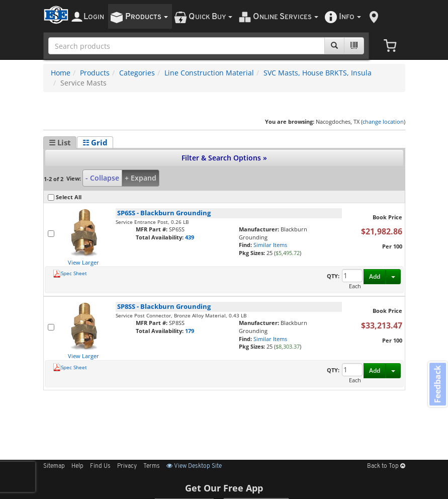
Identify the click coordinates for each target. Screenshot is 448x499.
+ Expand (141, 178)
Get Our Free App (224, 488)
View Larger (83, 262)
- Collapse (102, 178)
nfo (350, 17)
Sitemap (54, 466)
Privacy (127, 466)
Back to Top (386, 466)
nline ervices (286, 17)
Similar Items (270, 245)
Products (95, 73)
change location (383, 121)
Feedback (436, 386)
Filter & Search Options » (224, 158)
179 (190, 331)
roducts (147, 17)
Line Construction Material (209, 73)
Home (61, 73)
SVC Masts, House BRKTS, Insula (318, 73)
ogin (94, 17)
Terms (152, 466)
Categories (137, 73)
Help (77, 466)
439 (190, 237)
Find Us (100, 466)
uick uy (210, 17)
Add (375, 276)
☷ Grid (95, 142)
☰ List (60, 142)
